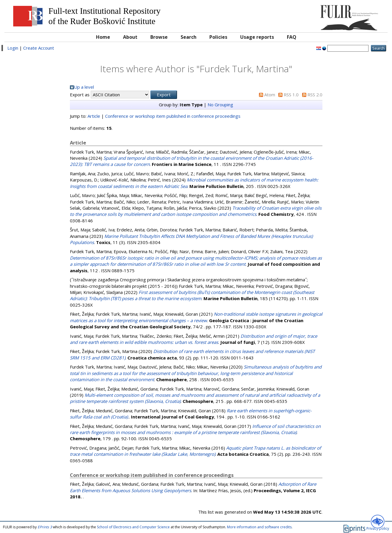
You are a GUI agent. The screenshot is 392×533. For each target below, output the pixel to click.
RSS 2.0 (315, 95)
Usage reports (257, 37)
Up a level (84, 87)
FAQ (292, 37)
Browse (159, 37)
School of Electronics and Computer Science (133, 527)
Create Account (39, 48)
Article (94, 116)
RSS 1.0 (291, 95)
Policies (218, 37)
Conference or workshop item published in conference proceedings (173, 116)
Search (189, 37)
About (130, 37)
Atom (270, 95)
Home (103, 37)
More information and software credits (259, 527)
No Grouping (220, 105)
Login (13, 48)
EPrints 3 (45, 527)
